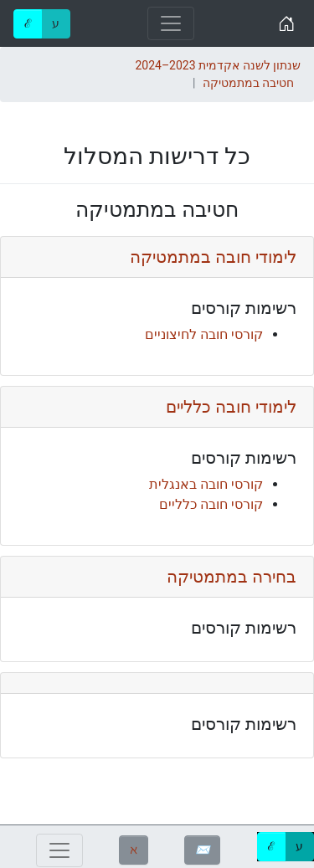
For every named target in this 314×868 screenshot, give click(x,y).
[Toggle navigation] (171, 23)
